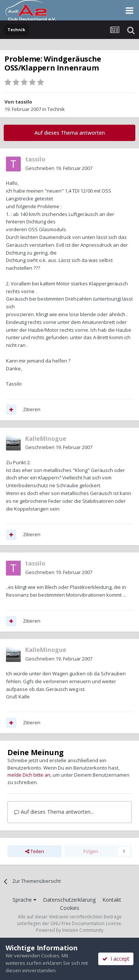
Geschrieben (59, 168)
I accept (116, 959)
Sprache (24, 900)
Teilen (35, 851)
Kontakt (112, 900)
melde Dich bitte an (29, 775)
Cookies (70, 908)
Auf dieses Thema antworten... (54, 812)
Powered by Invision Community (70, 930)
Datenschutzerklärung (69, 900)
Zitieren (32, 409)
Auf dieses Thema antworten (70, 133)
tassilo (24, 102)
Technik (56, 109)
